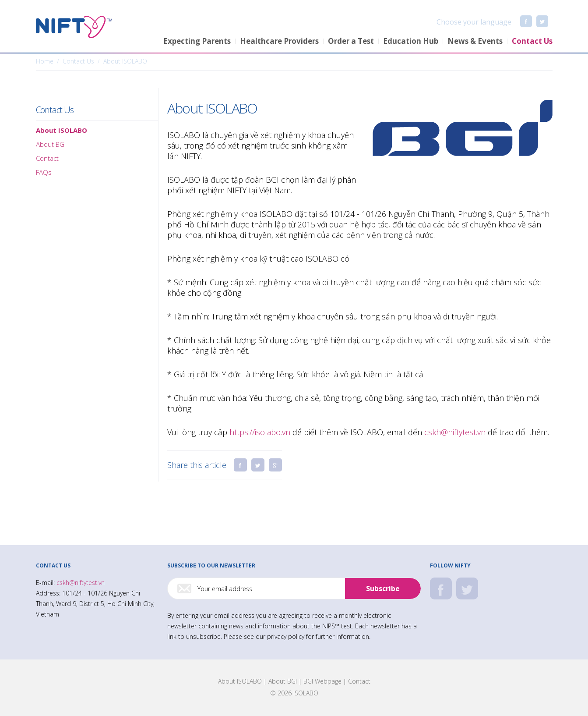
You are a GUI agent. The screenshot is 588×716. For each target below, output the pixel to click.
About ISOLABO (240, 681)
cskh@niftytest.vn (455, 432)
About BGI (283, 681)
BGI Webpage (322, 681)
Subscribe (383, 588)
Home (45, 61)
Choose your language (465, 22)
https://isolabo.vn (260, 432)
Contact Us (55, 110)
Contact (359, 681)
